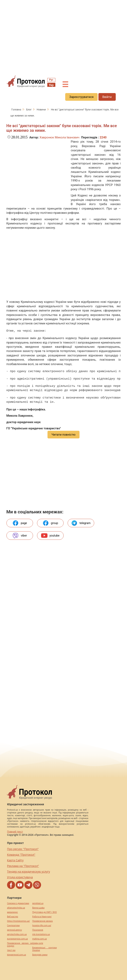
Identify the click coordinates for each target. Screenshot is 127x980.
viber (20, 536)
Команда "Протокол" (21, 855)
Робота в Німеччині (42, 917)
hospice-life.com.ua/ (42, 925)
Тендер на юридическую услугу (28, 872)
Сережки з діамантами (18, 903)
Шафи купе (38, 943)
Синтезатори (13, 925)
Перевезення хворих (42, 921)
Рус (51, 80)
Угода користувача (20, 877)
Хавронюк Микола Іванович (60, 137)
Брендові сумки (40, 955)
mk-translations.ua (41, 934)
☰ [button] (65, 85)
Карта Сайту (15, 860)
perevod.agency (14, 930)
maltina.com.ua (39, 939)
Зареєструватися (81, 97)
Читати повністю (63, 435)
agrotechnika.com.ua (17, 934)
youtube (50, 536)
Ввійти (107, 97)
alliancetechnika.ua (16, 908)
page (20, 523)
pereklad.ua (38, 903)
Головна (17, 110)
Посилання (38, 930)
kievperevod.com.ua (17, 955)
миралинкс (12, 912)
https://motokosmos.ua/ (18, 921)
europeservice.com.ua (17, 939)
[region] (63, 36)
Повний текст (15, 832)
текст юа (11, 950)
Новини (42, 110)
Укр (51, 85)
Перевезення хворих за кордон (20, 945)
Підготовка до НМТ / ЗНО (44, 912)
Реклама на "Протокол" (23, 866)
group (50, 523)
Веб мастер (13, 917)
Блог (29, 110)
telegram (81, 523)
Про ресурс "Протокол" (23, 849)
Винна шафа (38, 908)
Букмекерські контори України (44, 949)
